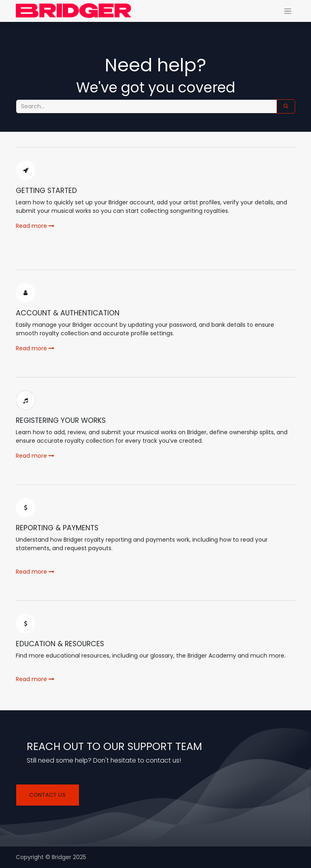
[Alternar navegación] (288, 11)
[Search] (286, 106)
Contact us (48, 795)
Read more (35, 226)
